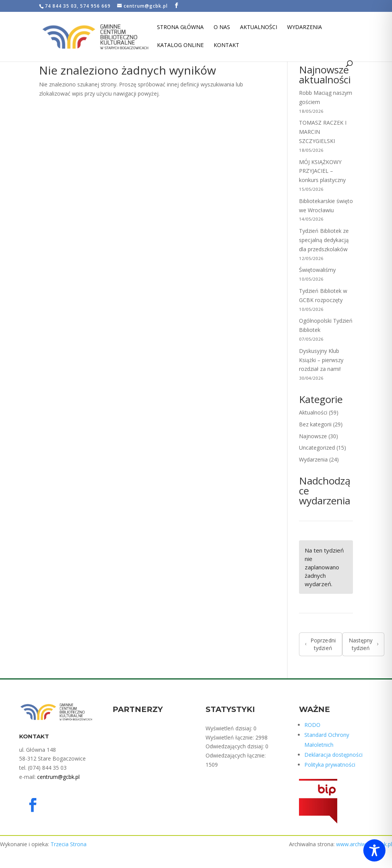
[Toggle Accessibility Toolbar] (374, 850)
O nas (222, 28)
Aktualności (259, 28)
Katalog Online (180, 46)
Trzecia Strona (69, 844)
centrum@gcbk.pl (58, 777)
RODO (312, 725)
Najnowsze (313, 436)
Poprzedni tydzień (320, 644)
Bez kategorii (315, 424)
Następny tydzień (363, 644)
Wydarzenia (305, 28)
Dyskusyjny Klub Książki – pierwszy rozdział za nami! (321, 360)
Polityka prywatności (330, 765)
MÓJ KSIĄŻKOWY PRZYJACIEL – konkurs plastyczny (322, 171)
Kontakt (226, 46)
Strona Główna (180, 28)
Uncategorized (317, 448)
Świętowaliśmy (317, 270)
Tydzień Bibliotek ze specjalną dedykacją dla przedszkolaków (324, 240)
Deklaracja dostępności (333, 755)
